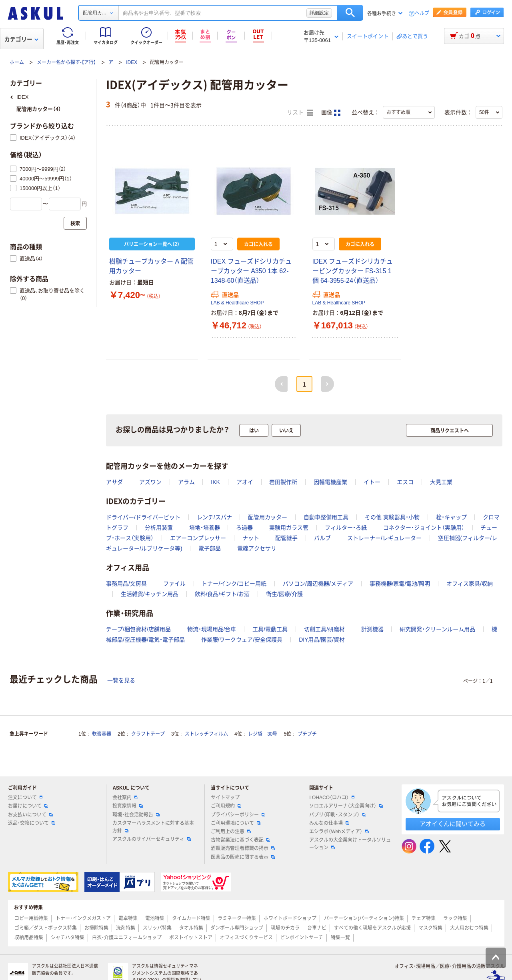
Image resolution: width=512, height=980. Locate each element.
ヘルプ (422, 13)
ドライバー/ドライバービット (143, 517)
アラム (186, 482)
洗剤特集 (126, 928)
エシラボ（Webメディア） (339, 832)
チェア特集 (424, 918)
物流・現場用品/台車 (212, 629)
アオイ (245, 482)
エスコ (405, 482)
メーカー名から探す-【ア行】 (66, 62)
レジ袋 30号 (263, 734)
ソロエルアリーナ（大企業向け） (346, 806)
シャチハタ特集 (68, 938)
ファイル (174, 584)
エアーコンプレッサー (198, 538)
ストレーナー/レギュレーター (384, 538)
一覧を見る (121, 680)
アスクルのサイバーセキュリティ (152, 839)
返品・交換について (32, 823)
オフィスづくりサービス (246, 938)
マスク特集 (430, 928)
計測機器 (372, 629)
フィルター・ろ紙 (346, 528)
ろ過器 (244, 528)
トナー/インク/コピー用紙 (234, 584)
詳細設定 (319, 13)
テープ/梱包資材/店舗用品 (138, 629)
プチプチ (307, 734)
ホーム (17, 62)
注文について (26, 798)
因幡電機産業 (330, 482)
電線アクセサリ (257, 548)
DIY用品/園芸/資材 (322, 640)
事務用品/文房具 (126, 584)
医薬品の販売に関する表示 (243, 857)
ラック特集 (455, 918)
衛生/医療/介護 (284, 594)
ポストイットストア (191, 938)
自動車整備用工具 (326, 517)
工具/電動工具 (270, 629)
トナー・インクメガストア (83, 918)
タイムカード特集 (191, 918)
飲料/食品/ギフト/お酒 (222, 594)
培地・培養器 (205, 528)
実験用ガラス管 (289, 528)
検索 (350, 13)
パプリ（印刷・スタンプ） (338, 815)
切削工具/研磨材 (324, 629)
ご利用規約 (226, 806)
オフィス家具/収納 (470, 584)
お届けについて (28, 806)
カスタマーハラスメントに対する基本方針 (153, 827)
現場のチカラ (285, 928)
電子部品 (210, 548)
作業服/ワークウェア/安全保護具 (242, 640)
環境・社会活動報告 (136, 815)
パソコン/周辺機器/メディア (318, 584)
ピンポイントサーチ (302, 938)
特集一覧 (340, 938)
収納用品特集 (29, 938)
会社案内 (125, 798)
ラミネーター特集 (237, 918)
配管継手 (286, 538)
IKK (215, 482)
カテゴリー (21, 39)
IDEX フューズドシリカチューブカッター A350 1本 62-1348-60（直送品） (251, 271)
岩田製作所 (283, 482)
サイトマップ (225, 798)
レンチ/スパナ (214, 517)
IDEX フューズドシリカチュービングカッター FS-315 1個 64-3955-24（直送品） (353, 271)
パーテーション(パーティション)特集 (364, 918)
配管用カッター (268, 517)
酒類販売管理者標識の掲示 (243, 848)
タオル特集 (191, 928)
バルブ (322, 538)
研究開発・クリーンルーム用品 (437, 629)
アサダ (114, 482)
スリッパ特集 (157, 928)
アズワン (150, 482)
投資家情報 (128, 806)
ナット (251, 538)
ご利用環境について (236, 823)
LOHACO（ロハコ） (332, 798)
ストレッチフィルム (206, 734)
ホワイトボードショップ (290, 918)
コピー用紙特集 (31, 918)
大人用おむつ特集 (469, 928)
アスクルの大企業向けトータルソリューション (350, 844)
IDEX (132, 62)
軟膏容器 (102, 734)
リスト (300, 113)
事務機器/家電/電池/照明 (400, 584)
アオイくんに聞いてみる (453, 824)
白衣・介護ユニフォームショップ (127, 938)
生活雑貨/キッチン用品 (150, 594)
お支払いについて (30, 815)
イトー (372, 482)
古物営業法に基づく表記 (240, 840)
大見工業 (441, 482)
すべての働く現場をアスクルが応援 (372, 928)
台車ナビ (317, 928)
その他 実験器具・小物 (392, 517)
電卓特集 (128, 918)
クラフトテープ (148, 734)
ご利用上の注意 (231, 832)
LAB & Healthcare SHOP (237, 303)
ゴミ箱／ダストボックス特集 (46, 928)
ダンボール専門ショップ (237, 928)
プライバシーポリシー (238, 815)
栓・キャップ (451, 517)
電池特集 (155, 918)
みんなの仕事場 (329, 823)
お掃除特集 (96, 928)
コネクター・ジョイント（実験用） (424, 528)
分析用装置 (159, 528)
